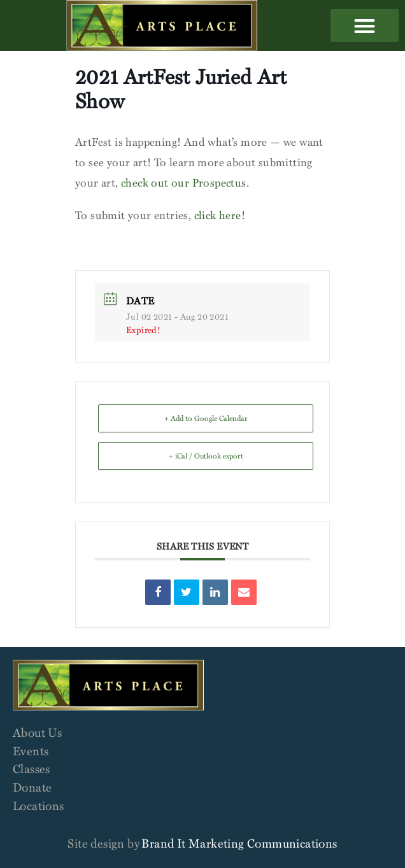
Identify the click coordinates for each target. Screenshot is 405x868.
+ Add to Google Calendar (206, 418)
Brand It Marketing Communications (239, 843)
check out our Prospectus (184, 182)
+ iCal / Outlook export (206, 456)
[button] (365, 26)
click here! (220, 215)
